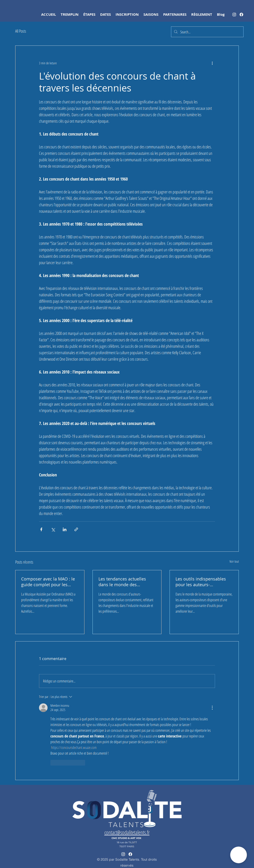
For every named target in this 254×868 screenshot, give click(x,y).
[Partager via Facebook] (41, 529)
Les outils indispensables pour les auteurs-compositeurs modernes (201, 582)
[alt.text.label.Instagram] (234, 15)
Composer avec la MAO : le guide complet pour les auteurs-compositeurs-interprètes (48, 582)
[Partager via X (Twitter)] (53, 529)
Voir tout (234, 561)
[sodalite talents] (241, 15)
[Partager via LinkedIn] (65, 529)
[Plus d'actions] (212, 63)
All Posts (21, 31)
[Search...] (207, 32)
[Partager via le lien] (76, 529)
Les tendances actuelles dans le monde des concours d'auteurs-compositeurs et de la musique (122, 582)
